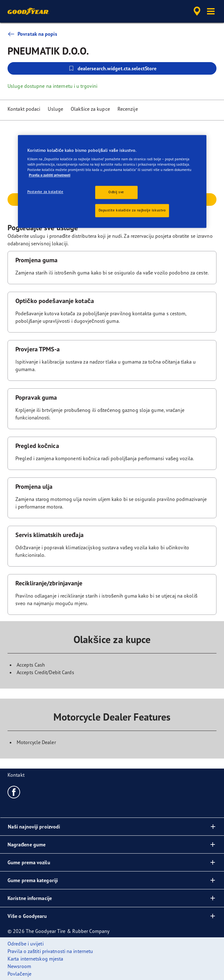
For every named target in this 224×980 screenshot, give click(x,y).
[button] (211, 11)
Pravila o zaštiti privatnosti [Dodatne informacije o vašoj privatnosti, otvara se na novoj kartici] (50, 175)
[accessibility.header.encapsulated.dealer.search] (197, 11)
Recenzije (128, 109)
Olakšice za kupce (90, 109)
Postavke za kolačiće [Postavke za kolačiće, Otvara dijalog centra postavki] (45, 192)
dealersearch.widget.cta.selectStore (112, 68)
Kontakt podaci (24, 109)
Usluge (55, 109)
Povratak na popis (32, 34)
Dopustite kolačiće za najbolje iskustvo (132, 210)
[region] (112, 181)
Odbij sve (116, 192)
